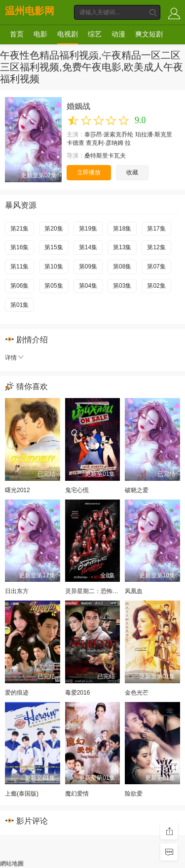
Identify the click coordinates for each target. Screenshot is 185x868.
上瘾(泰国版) (22, 794)
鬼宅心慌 (77, 490)
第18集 (122, 229)
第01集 (19, 305)
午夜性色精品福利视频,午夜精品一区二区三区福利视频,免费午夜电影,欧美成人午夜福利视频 (92, 67)
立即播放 (89, 172)
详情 (15, 358)
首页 (17, 34)
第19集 (88, 229)
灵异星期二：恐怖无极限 (98, 591)
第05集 (54, 286)
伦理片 (98, 53)
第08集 (122, 267)
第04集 (88, 286)
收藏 (132, 172)
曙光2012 (18, 490)
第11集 (19, 267)
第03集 (122, 286)
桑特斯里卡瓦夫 (105, 156)
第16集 (19, 247)
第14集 (88, 247)
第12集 (156, 247)
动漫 (118, 34)
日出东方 (17, 591)
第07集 (156, 267)
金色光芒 (137, 693)
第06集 (19, 286)
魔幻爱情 (77, 794)
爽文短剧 (149, 34)
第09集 (88, 267)
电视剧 (68, 34)
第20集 (54, 229)
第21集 (19, 229)
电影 (40, 34)
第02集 (156, 286)
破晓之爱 (137, 490)
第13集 (122, 247)
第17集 (156, 229)
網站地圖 (12, 864)
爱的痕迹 (17, 693)
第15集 (54, 247)
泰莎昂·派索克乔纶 (109, 134)
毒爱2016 (78, 693)
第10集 (54, 267)
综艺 (95, 34)
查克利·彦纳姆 (104, 143)
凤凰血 (134, 591)
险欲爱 (134, 794)
